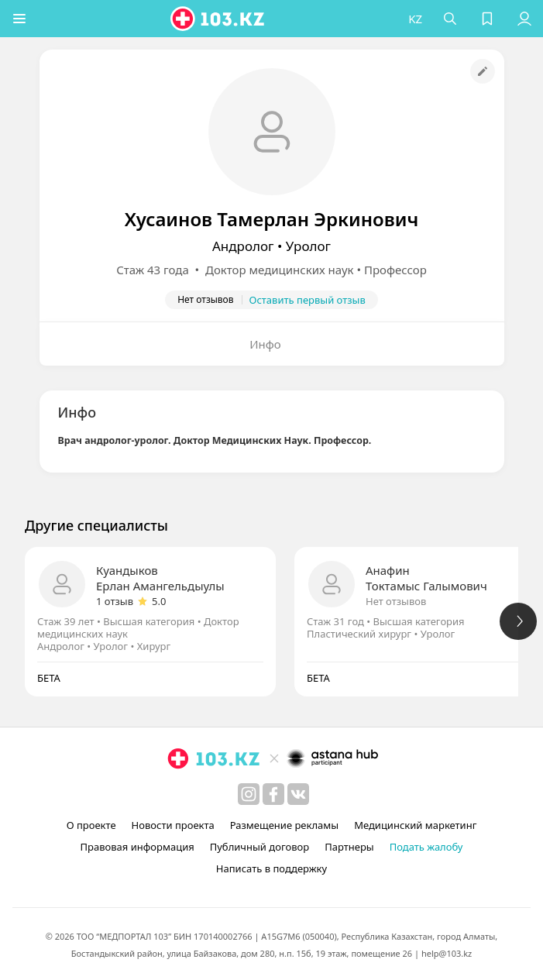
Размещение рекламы (284, 825)
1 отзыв (115, 601)
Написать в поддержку (271, 868)
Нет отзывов (396, 601)
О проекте (91, 825)
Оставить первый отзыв (308, 300)
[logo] (218, 19)
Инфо (265, 344)
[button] (19, 19)
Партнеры (349, 847)
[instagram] (249, 794)
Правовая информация (137, 847)
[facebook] (273, 794)
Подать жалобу (426, 847)
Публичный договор (259, 847)
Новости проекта (173, 825)
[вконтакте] (298, 794)
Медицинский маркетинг (415, 825)
